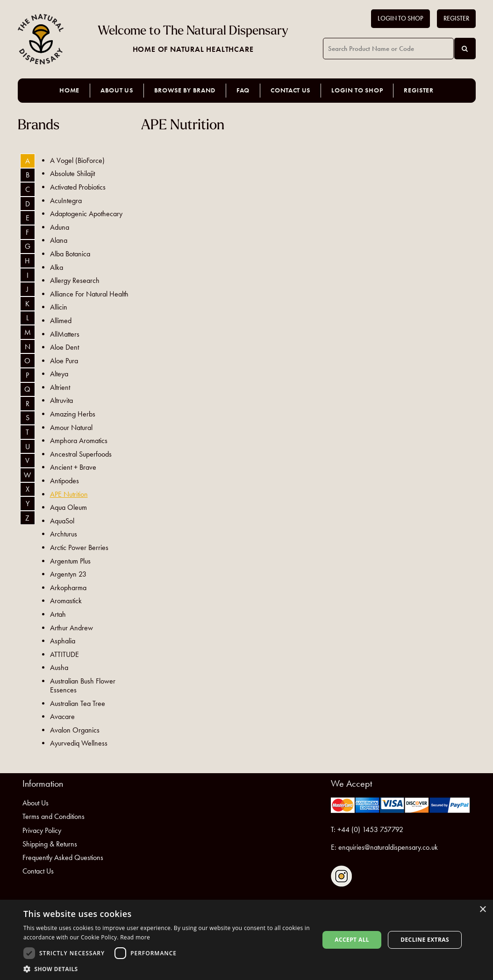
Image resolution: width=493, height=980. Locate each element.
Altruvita (61, 400)
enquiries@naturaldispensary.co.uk (388, 847)
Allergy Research (75, 280)
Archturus (64, 534)
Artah (58, 614)
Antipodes (64, 481)
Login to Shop (400, 18)
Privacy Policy (42, 830)
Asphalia (63, 641)
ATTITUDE (64, 654)
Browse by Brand (185, 90)
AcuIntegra (66, 201)
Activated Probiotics (78, 187)
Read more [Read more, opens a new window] (135, 937)
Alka (57, 267)
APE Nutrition (69, 494)
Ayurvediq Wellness (79, 743)
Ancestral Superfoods (81, 454)
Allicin (59, 307)
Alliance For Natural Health (89, 294)
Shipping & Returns (50, 844)
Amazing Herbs (73, 414)
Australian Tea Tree (78, 703)
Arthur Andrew (71, 628)
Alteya (59, 374)
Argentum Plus (70, 561)
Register (456, 18)
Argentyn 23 (68, 574)
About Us (117, 90)
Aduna (60, 227)
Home (69, 90)
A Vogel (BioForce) (77, 160)
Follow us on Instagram (341, 876)
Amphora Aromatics (79, 441)
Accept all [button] (352, 940)
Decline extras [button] (425, 940)
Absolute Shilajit (72, 173)
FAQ (243, 90)
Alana (59, 240)
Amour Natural (71, 427)
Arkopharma (68, 588)
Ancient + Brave (73, 467)
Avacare (62, 716)
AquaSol (62, 521)
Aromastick (66, 601)
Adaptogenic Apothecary (86, 214)
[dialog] (246, 940)
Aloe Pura (64, 361)
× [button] (482, 910)
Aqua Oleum (68, 507)
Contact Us (290, 90)
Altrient (60, 387)
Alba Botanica (70, 254)
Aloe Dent (64, 347)
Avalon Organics (75, 730)
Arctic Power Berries (79, 547)
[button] (167, 969)
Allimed (61, 321)
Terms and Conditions (54, 816)
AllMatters (65, 334)
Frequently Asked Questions (63, 857)
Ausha (59, 667)
